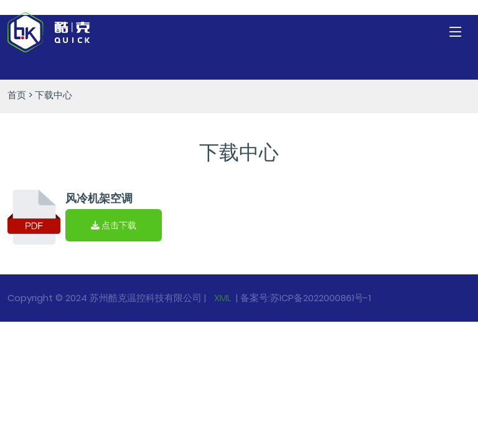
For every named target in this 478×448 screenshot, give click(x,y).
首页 (17, 95)
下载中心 (54, 95)
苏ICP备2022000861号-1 (321, 298)
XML (221, 298)
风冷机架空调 (99, 198)
